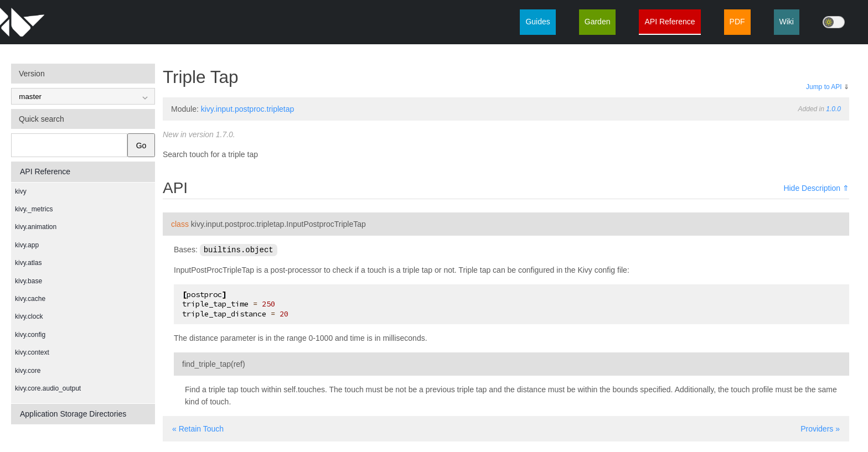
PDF (737, 22)
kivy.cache (30, 299)
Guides (538, 22)
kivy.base (29, 281)
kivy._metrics (34, 209)
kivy (21, 191)
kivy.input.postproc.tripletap (248, 109)
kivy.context (32, 352)
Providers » (820, 428)
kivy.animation (36, 227)
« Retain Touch (198, 428)
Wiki (787, 22)
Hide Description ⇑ (816, 188)
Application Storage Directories (73, 414)
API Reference (670, 22)
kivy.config (30, 335)
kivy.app (27, 245)
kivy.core (28, 371)
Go (141, 146)
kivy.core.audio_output (48, 388)
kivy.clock (29, 316)
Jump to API (824, 87)
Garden (598, 22)
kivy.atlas (28, 263)
